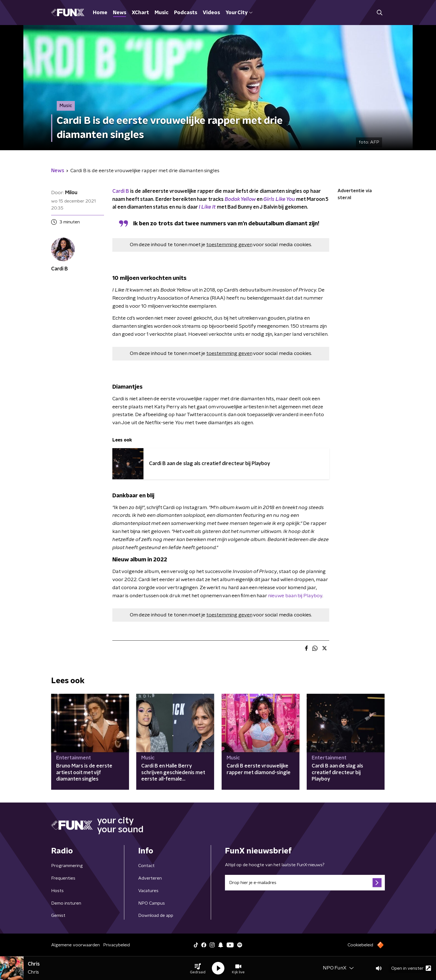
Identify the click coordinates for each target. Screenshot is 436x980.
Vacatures (148, 891)
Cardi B (121, 191)
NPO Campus (152, 903)
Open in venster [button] (411, 968)
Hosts (57, 891)
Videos (211, 13)
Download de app (156, 915)
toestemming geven (229, 245)
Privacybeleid (117, 945)
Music (162, 13)
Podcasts (186, 13)
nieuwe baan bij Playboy (295, 596)
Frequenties (63, 878)
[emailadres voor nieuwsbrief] (305, 883)
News (120, 13)
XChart (140, 13)
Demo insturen (66, 903)
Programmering (67, 866)
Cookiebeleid (360, 945)
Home (100, 13)
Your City (239, 13)
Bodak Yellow (240, 199)
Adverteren (150, 878)
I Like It (207, 207)
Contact (146, 866)
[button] (198, 968)
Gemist (58, 915)
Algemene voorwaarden (75, 945)
